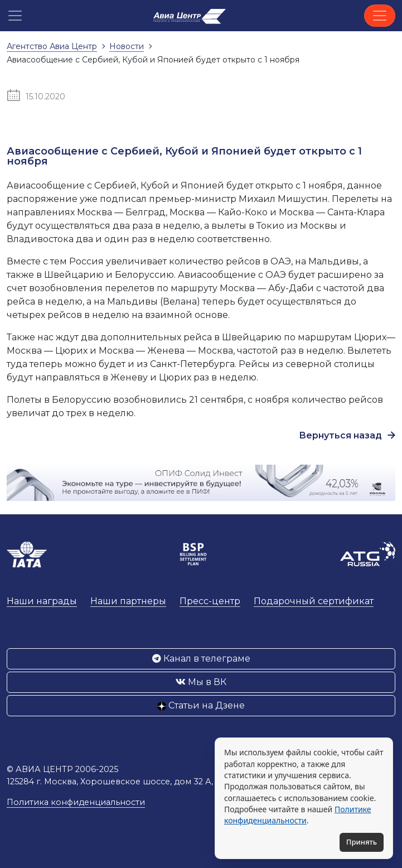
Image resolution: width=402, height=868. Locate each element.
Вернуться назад (347, 435)
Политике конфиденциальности (297, 815)
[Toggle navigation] (380, 16)
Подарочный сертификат (314, 601)
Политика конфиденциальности (76, 802)
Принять (362, 842)
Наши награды (42, 601)
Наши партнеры (128, 601)
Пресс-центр (210, 601)
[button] (15, 16)
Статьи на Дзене (201, 705)
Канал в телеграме (201, 659)
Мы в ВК (201, 682)
